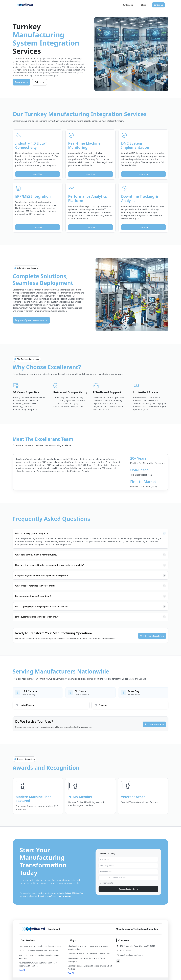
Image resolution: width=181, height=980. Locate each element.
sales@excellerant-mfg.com (59, 896)
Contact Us (158, 5)
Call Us (40, 82)
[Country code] (105, 878)
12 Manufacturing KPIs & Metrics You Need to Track (89, 954)
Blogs (144, 5)
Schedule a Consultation (152, 635)
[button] (23, 970)
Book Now (22, 82)
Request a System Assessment (31, 320)
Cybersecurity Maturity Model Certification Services (40, 946)
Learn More (38, 174)
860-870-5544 (74, 893)
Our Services (129, 5)
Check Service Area (154, 724)
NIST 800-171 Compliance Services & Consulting (38, 951)
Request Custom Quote (128, 889)
